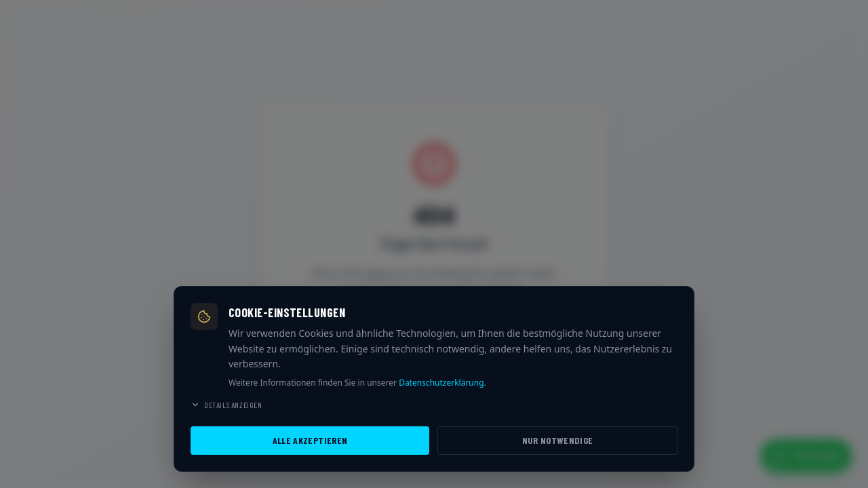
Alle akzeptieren (310, 440)
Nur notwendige (558, 440)
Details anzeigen (226, 405)
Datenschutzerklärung (441, 383)
